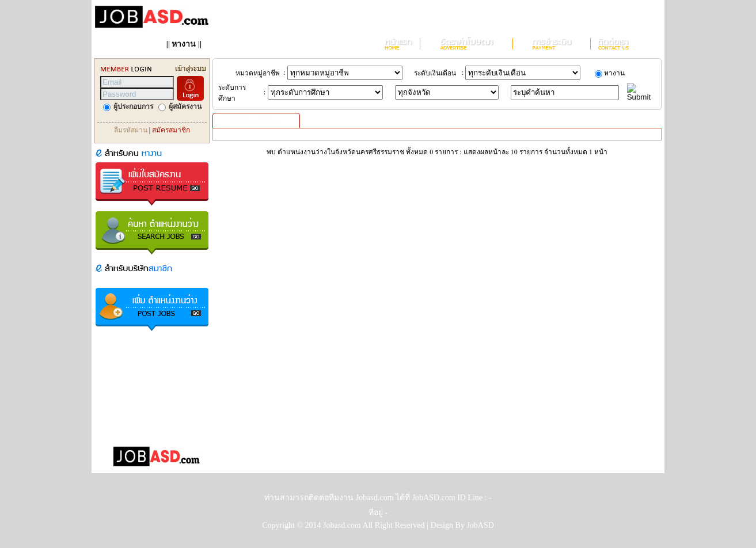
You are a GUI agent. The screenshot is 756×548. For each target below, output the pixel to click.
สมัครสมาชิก (171, 130)
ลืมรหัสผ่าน (131, 130)
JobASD (480, 525)
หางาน (184, 44)
